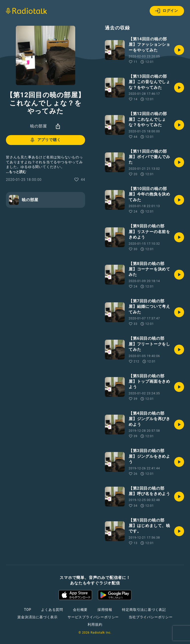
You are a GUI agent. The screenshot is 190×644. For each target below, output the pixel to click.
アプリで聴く (45, 140)
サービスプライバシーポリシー (93, 617)
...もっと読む (16, 172)
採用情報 (105, 610)
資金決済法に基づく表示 (37, 617)
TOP (28, 610)
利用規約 (95, 624)
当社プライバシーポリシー (151, 617)
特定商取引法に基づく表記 (144, 610)
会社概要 (80, 610)
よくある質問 (52, 610)
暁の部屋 (38, 126)
